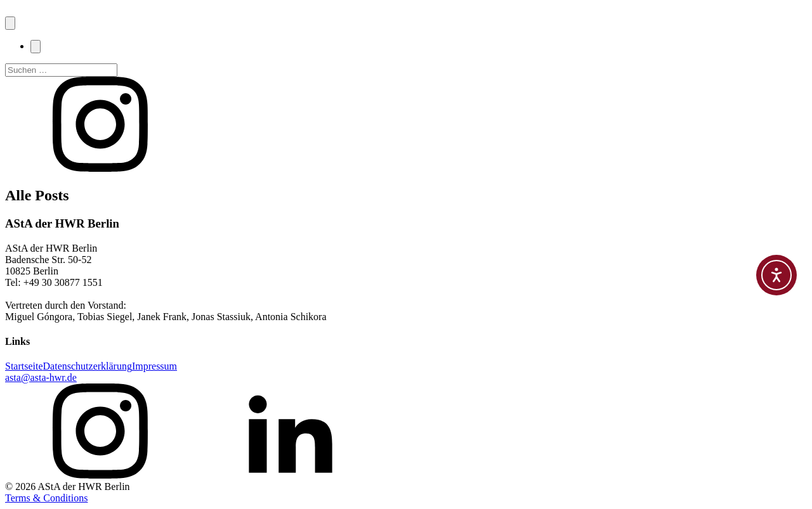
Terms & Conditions (46, 498)
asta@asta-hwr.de (41, 377)
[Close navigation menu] (36, 47)
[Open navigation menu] (10, 23)
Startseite (24, 366)
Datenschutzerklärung (88, 366)
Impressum (154, 366)
